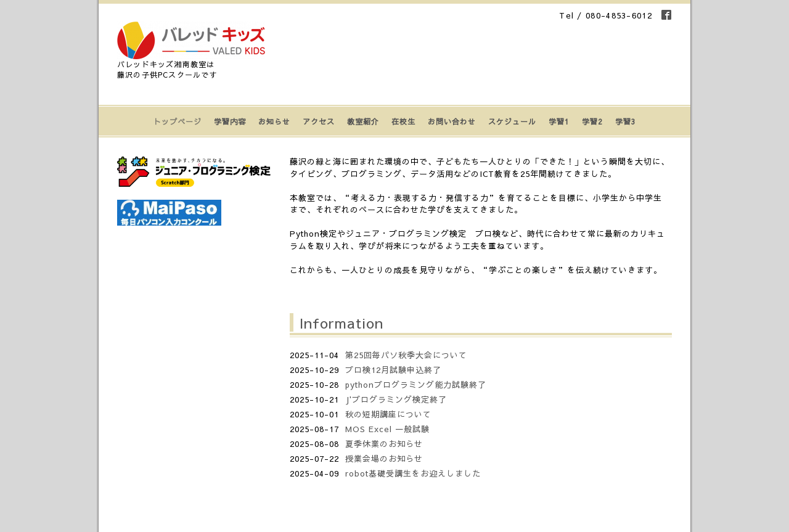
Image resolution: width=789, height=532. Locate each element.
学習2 (592, 121)
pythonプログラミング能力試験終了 (416, 385)
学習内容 (230, 121)
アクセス (319, 121)
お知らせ (274, 121)
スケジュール (512, 121)
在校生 (403, 121)
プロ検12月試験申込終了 (393, 370)
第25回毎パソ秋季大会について (406, 355)
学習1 (559, 121)
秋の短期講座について (388, 414)
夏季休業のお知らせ (384, 444)
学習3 (626, 121)
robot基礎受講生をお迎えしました (413, 473)
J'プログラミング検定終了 (396, 399)
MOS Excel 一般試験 (387, 429)
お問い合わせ (452, 121)
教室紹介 (363, 121)
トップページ (178, 121)
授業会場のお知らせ (384, 459)
